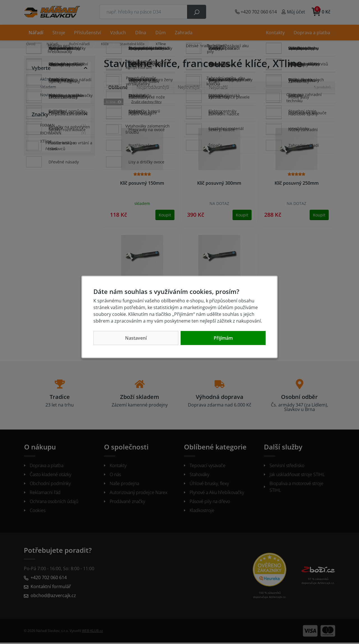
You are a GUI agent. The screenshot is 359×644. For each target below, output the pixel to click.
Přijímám (223, 338)
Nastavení (136, 338)
